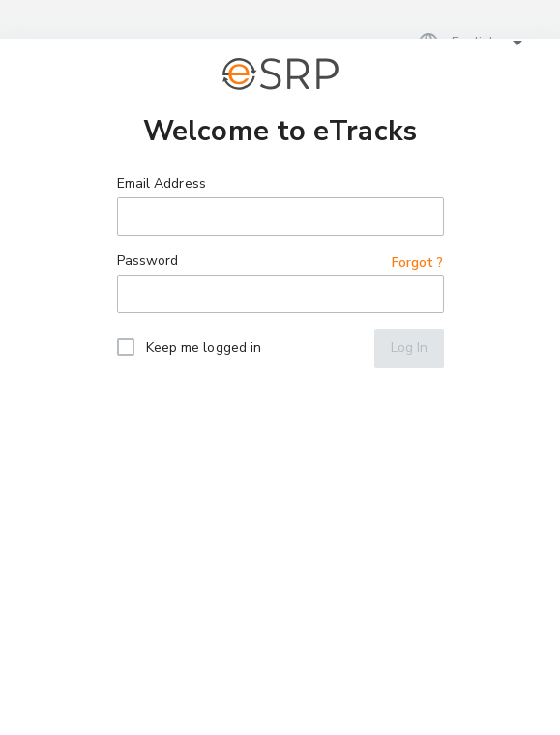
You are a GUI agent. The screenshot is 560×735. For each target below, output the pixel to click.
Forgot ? (418, 263)
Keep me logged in (204, 348)
